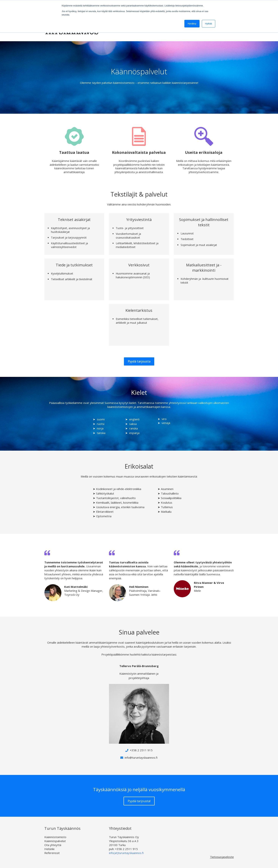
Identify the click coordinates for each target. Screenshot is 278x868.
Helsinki (49, 849)
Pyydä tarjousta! (139, 801)
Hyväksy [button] (192, 24)
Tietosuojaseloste (222, 857)
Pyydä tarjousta (139, 361)
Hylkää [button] (209, 24)
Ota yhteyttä (53, 845)
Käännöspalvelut (55, 841)
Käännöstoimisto (55, 837)
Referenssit (52, 853)
